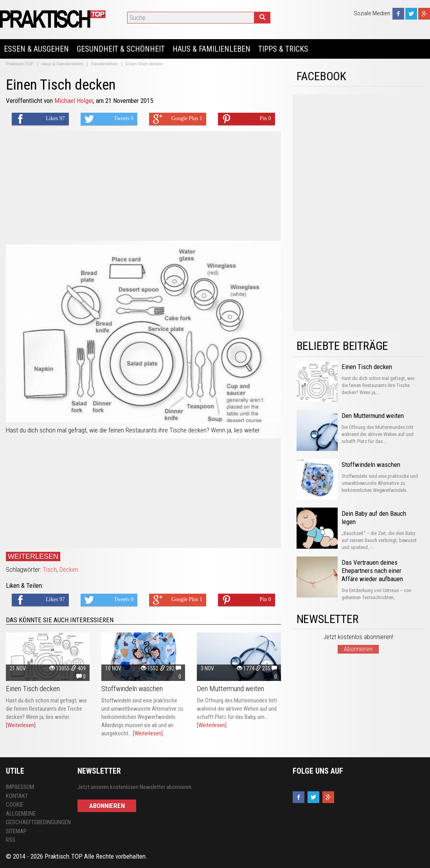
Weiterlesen (33, 556)
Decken (69, 569)
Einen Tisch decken (33, 689)
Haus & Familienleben (211, 49)
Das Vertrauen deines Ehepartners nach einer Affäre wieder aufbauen (372, 571)
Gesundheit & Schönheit (121, 49)
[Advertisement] (143, 186)
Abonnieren (358, 649)
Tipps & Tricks (283, 49)
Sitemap (16, 831)
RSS (11, 840)
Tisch (50, 569)
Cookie (15, 805)
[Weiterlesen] (21, 725)
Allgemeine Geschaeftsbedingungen (36, 818)
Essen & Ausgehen (36, 49)
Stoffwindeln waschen (132, 689)
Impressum (20, 787)
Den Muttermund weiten (230, 689)
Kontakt (17, 796)
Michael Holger (74, 101)
